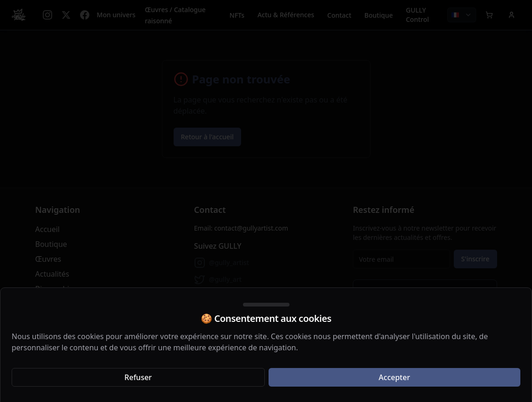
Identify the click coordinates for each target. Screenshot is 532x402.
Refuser (138, 377)
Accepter (394, 377)
